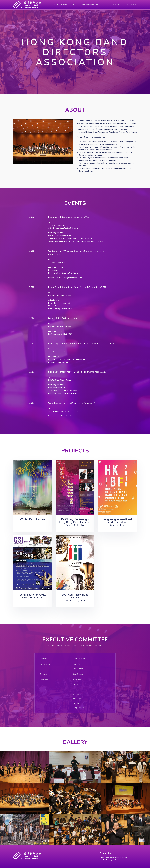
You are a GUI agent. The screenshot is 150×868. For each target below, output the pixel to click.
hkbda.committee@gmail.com (116, 857)
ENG (127, 5)
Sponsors (115, 5)
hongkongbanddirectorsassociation (121, 860)
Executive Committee (89, 5)
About (55, 5)
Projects (74, 5)
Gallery (104, 5)
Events (64, 5)
